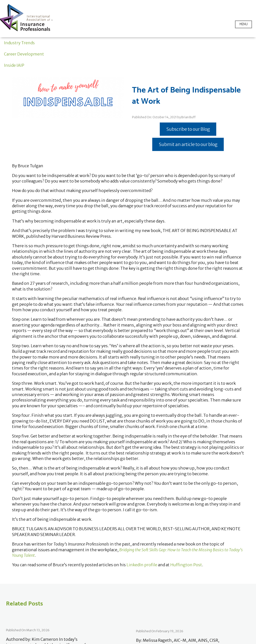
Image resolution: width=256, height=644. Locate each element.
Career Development (24, 54)
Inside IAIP (14, 65)
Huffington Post (186, 565)
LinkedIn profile (142, 565)
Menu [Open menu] (244, 24)
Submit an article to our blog (188, 144)
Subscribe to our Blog (188, 129)
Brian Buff (188, 117)
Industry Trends (19, 43)
